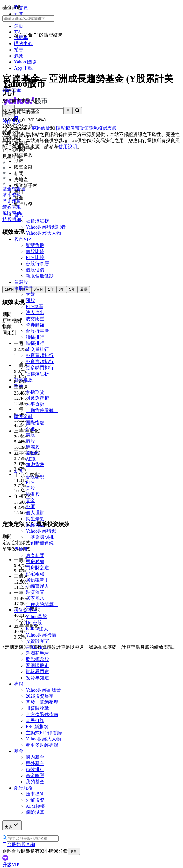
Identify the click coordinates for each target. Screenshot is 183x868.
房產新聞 (35, 555)
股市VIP (22, 239)
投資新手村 (26, 610)
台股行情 (23, 288)
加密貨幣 (35, 465)
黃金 (30, 500)
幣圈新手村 (37, 653)
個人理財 (35, 513)
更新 (74, 851)
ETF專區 (34, 306)
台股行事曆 (37, 264)
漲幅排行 (35, 337)
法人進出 (35, 313)
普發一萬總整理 (42, 702)
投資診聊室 (37, 641)
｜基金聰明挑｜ (42, 537)
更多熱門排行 (40, 368)
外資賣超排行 (40, 361)
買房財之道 (37, 568)
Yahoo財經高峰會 (43, 690)
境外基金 (35, 763)
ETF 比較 (35, 258)
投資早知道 (37, 678)
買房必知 (35, 562)
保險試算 (35, 812)
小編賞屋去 (37, 586)
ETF (30, 483)
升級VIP (11, 865)
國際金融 (23, 417)
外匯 (30, 429)
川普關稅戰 (37, 708)
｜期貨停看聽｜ (42, 410)
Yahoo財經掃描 (41, 635)
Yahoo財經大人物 (43, 233)
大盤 (30, 294)
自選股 (21, 282)
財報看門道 (37, 672)
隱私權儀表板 (103, 128)
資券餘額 (35, 325)
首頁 (19, 215)
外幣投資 (35, 800)
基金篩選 (35, 776)
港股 (30, 441)
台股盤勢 (35, 477)
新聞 (19, 471)
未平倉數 (35, 404)
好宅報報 (35, 574)
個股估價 (35, 270)
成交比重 (35, 319)
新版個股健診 (40, 276)
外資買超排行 (40, 355)
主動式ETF (37, 647)
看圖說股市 (37, 665)
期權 (19, 386)
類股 (30, 300)
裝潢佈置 (35, 592)
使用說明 (68, 147)
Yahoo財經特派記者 (46, 227)
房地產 (21, 549)
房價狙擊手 (37, 580)
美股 (30, 435)
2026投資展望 (40, 696)
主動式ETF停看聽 (44, 733)
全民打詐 (35, 721)
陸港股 (33, 494)
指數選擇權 (37, 398)
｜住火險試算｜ (42, 604)
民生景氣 (35, 519)
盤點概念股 (37, 659)
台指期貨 (35, 392)
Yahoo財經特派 (41, 531)
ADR (31, 459)
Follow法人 (37, 629)
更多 (12, 825)
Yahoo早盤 (36, 617)
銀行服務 (23, 788)
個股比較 (35, 251)
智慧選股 (35, 245)
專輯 (19, 684)
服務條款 (41, 128)
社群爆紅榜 (37, 221)
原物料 (33, 453)
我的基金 (35, 782)
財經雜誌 (35, 525)
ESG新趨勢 (37, 727)
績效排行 (35, 769)
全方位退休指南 (42, 714)
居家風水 (35, 598)
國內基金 (35, 757)
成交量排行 (37, 349)
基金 (19, 751)
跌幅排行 (35, 343)
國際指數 (35, 423)
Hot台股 (34, 623)
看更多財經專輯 (42, 745)
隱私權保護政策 (72, 128)
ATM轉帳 (35, 806)
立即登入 (12, 122)
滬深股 (33, 447)
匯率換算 (35, 794)
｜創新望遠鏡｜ (42, 543)
